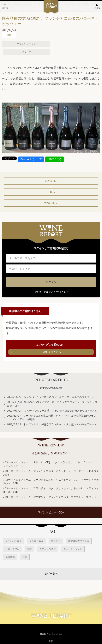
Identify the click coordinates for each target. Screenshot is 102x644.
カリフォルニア (48, 549)
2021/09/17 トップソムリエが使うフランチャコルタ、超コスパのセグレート (52, 424)
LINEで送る (54, 159)
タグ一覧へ (51, 574)
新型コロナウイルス (79, 541)
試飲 (9, 35)
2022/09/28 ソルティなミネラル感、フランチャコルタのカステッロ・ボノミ (52, 411)
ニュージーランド (73, 549)
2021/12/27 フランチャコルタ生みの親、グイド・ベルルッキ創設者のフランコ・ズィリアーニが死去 (52, 418)
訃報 (29, 549)
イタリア (27, 52)
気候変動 (10, 557)
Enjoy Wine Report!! (51, 349)
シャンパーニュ (14, 541)
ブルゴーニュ (36, 541)
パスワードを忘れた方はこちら (51, 292)
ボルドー (56, 541)
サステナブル (12, 549)
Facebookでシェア (31, 159)
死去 (25, 557)
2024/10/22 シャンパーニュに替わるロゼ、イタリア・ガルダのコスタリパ (51, 397)
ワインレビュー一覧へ (51, 512)
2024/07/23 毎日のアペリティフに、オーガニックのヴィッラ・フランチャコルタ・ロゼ (52, 404)
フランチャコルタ (26, 44)
